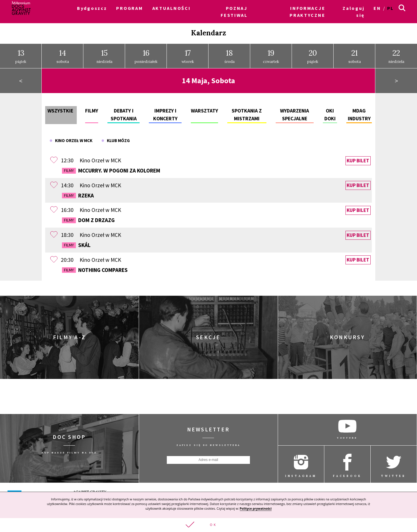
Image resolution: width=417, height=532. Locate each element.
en (377, 8)
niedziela (104, 54)
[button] (209, 525)
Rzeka (78, 193)
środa (229, 54)
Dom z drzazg (88, 218)
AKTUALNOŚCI (172, 8)
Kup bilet (358, 159)
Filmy (92, 109)
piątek (21, 54)
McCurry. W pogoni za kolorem (111, 168)
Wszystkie (60, 109)
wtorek (188, 54)
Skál (76, 243)
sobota (63, 54)
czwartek (271, 54)
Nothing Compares (95, 268)
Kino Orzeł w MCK (71, 138)
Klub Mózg (116, 138)
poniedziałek (146, 54)
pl (391, 8)
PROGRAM (129, 8)
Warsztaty (204, 109)
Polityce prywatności (256, 508)
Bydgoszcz (92, 8)
